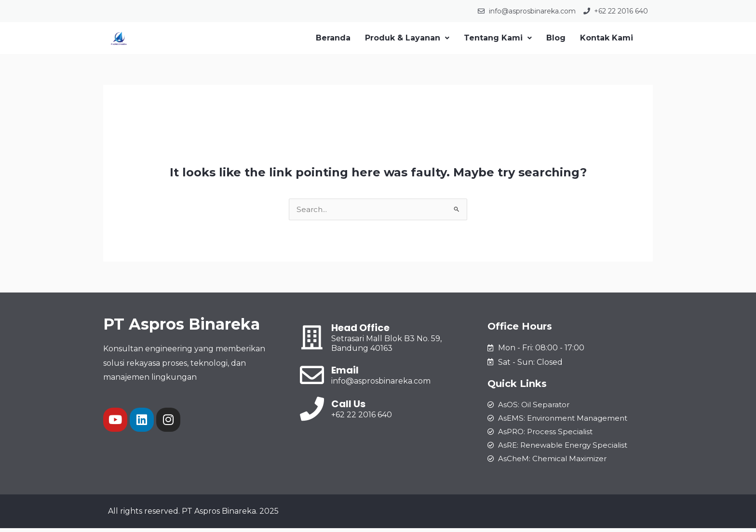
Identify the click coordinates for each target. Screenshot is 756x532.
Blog (556, 38)
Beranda (333, 38)
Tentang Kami (498, 38)
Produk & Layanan (407, 38)
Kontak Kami (607, 38)
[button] (407, 38)
